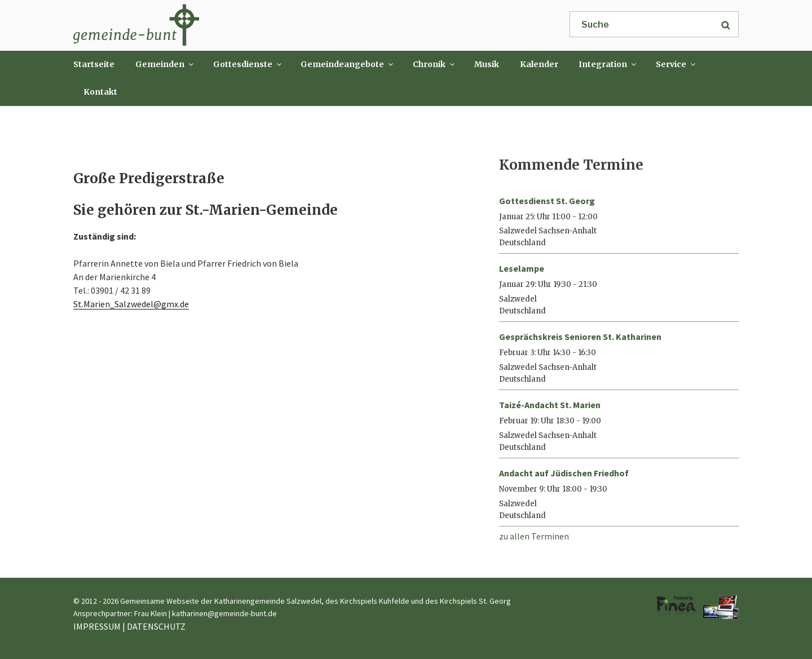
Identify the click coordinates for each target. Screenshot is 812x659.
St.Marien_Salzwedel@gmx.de (131, 304)
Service (676, 64)
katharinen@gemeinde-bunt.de (224, 613)
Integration (608, 64)
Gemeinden (165, 64)
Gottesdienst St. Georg (547, 201)
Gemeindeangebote (348, 64)
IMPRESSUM (97, 626)
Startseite (94, 64)
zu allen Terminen (534, 536)
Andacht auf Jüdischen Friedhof (564, 473)
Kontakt (100, 92)
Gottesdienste (248, 64)
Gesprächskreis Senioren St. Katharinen (580, 337)
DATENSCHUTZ (156, 626)
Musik (487, 64)
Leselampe (522, 268)
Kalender (539, 64)
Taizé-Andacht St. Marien (550, 405)
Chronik (434, 64)
